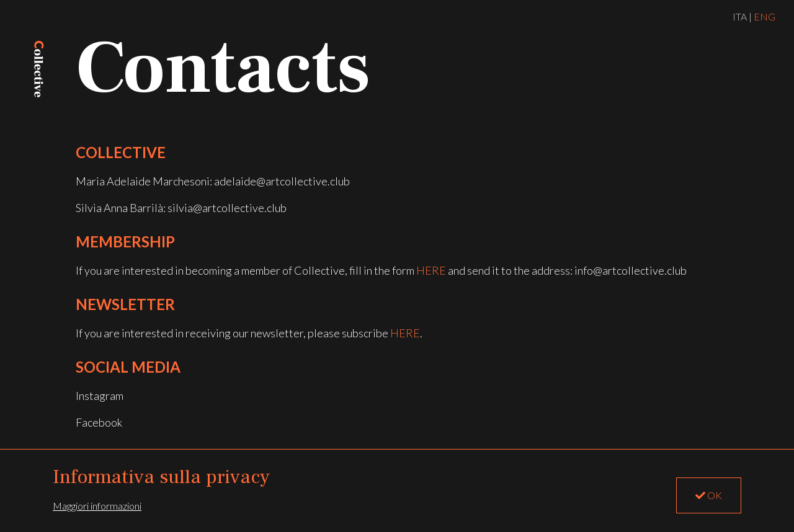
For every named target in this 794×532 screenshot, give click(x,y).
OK (709, 495)
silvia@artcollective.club (227, 208)
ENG (765, 16)
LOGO (39, 69)
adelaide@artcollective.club (282, 181)
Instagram (100, 396)
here (431, 270)
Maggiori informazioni (97, 506)
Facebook (99, 422)
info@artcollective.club (631, 270)
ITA (740, 16)
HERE (405, 333)
